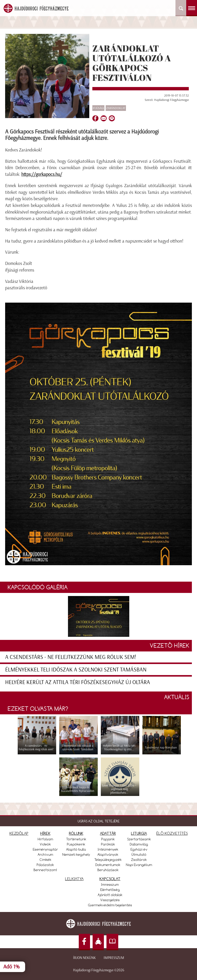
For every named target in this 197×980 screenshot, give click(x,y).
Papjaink (108, 839)
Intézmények (108, 849)
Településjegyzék (108, 860)
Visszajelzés (110, 900)
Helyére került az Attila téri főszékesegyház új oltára (78, 682)
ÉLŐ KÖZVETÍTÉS (172, 833)
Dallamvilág (139, 844)
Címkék (45, 860)
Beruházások (108, 870)
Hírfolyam (45, 839)
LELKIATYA (74, 879)
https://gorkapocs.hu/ (42, 174)
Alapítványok (108, 854)
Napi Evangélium (139, 865)
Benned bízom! (45, 870)
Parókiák (108, 844)
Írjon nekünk (84, 958)
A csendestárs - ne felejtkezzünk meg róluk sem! (71, 657)
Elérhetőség (110, 890)
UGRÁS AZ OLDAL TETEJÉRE (99, 821)
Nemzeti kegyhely (76, 854)
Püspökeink (76, 844)
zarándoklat (116, 108)
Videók (45, 844)
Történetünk (76, 839)
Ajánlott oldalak (110, 895)
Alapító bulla (76, 849)
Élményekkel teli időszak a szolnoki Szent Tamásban (76, 670)
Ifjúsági (98, 108)
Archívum (45, 854)
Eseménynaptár (45, 849)
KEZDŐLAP (19, 833)
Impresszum (114, 958)
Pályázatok (45, 865)
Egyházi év (139, 849)
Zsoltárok (139, 860)
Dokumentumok (108, 865)
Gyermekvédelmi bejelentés (110, 905)
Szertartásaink (139, 839)
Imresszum (110, 885)
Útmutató (139, 854)
